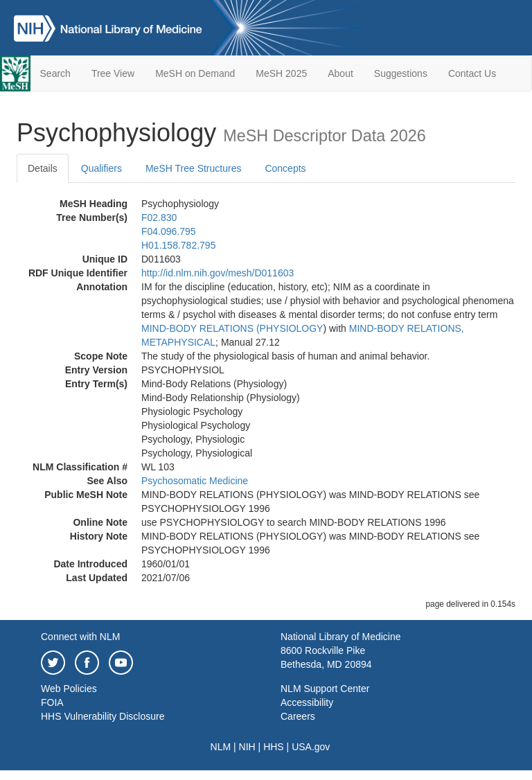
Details (43, 168)
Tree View (113, 73)
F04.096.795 (169, 231)
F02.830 (159, 218)
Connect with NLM (80, 637)
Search (55, 73)
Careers (298, 716)
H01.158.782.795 (178, 245)
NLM (221, 747)
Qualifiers (101, 168)
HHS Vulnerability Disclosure (103, 716)
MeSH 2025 (281, 73)
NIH (247, 747)
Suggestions (401, 73)
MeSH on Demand (195, 73)
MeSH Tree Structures (194, 168)
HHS (274, 747)
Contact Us (472, 73)
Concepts (285, 168)
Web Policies (69, 689)
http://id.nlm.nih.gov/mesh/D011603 (218, 273)
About (340, 73)
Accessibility (307, 702)
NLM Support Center (325, 689)
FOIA (52, 702)
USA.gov (311, 747)
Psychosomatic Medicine (195, 481)
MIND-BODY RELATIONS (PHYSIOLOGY (232, 328)
